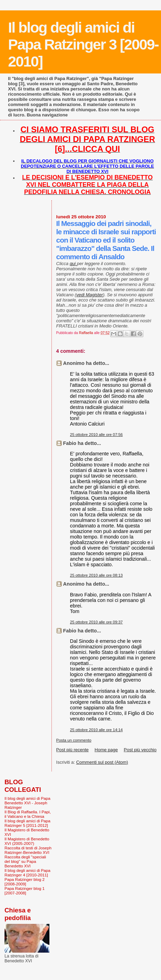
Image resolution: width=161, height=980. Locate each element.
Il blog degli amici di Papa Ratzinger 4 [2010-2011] (27, 873)
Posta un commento (74, 740)
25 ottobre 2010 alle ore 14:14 (97, 730)
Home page (106, 750)
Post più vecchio (140, 750)
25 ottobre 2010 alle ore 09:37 (97, 622)
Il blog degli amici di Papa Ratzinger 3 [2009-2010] (83, 44)
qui (73, 264)
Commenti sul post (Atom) (102, 762)
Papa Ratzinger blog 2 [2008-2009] (25, 882)
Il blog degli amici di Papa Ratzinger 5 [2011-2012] (27, 823)
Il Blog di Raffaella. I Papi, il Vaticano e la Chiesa (28, 814)
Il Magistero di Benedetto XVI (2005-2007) (27, 841)
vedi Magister (90, 295)
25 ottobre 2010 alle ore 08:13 (97, 575)
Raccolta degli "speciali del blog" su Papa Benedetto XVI (25, 861)
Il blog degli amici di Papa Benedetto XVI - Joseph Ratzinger (27, 803)
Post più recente (73, 750)
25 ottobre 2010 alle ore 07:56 (97, 435)
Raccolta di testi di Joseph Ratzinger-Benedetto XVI (28, 850)
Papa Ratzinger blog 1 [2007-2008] (25, 891)
